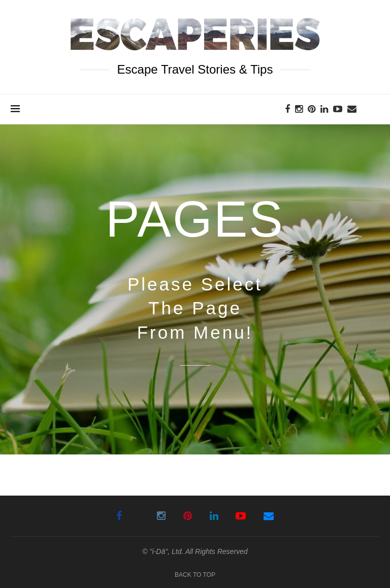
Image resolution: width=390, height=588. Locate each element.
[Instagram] (299, 109)
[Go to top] (195, 574)
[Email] (352, 109)
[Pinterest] (312, 109)
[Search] (374, 109)
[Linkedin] (324, 109)
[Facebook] (287, 109)
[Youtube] (338, 109)
